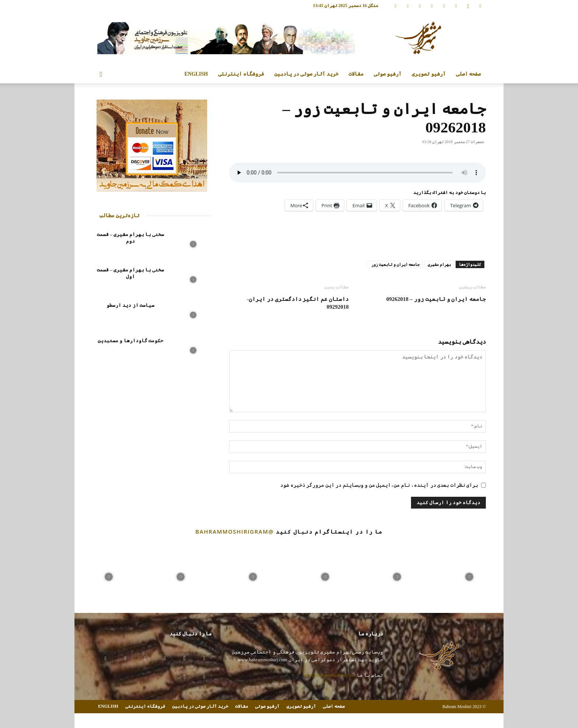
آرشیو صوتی (388, 74)
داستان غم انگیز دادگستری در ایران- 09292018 (298, 303)
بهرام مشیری (439, 264)
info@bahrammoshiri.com (329, 675)
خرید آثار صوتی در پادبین (306, 74)
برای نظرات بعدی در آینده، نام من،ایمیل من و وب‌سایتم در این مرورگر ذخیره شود (379, 485)
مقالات (356, 74)
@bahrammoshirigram (235, 531)
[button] (101, 75)
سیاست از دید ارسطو (130, 305)
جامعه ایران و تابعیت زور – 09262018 (436, 299)
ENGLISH (196, 74)
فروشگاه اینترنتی (241, 74)
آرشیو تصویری (429, 74)
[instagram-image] (109, 575)
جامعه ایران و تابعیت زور (395, 264)
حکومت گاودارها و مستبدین (130, 341)
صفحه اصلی (469, 74)
